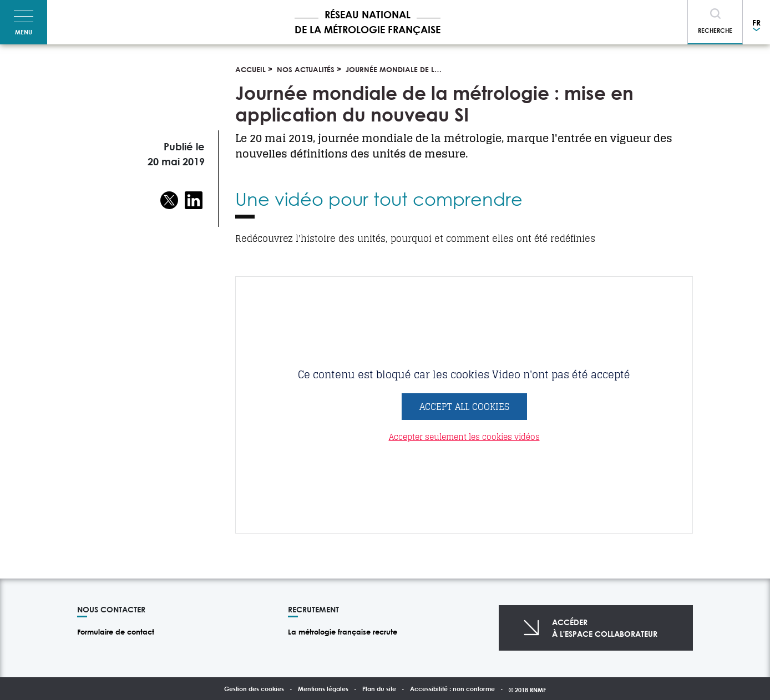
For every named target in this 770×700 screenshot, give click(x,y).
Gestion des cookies (254, 689)
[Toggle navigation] (24, 22)
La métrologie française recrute (343, 632)
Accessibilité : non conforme (452, 689)
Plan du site (379, 689)
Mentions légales (323, 689)
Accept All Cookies (464, 407)
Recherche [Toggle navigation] (715, 30)
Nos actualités (306, 69)
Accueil (250, 69)
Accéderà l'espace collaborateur (605, 628)
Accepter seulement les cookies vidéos (464, 437)
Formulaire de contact (116, 632)
